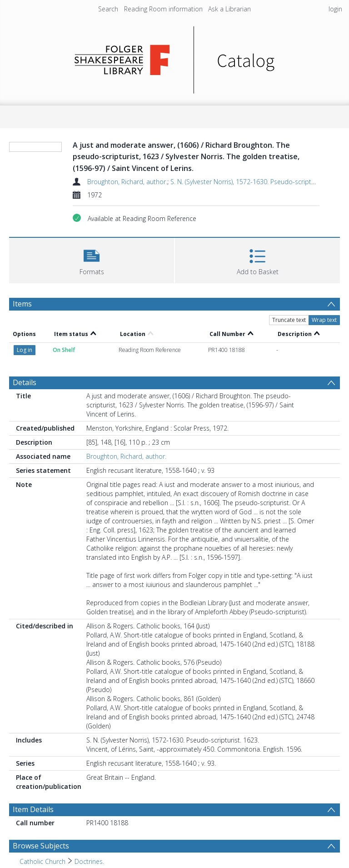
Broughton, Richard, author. (127, 182)
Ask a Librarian (229, 9)
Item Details (33, 809)
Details (25, 382)
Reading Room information (163, 9)
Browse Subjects (41, 846)
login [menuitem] (335, 9)
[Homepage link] (175, 58)
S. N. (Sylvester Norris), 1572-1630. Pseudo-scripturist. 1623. (257, 182)
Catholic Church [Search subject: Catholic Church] (42, 861)
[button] (92, 259)
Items (22, 304)
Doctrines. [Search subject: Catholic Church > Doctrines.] (89, 861)
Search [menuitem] (108, 9)
